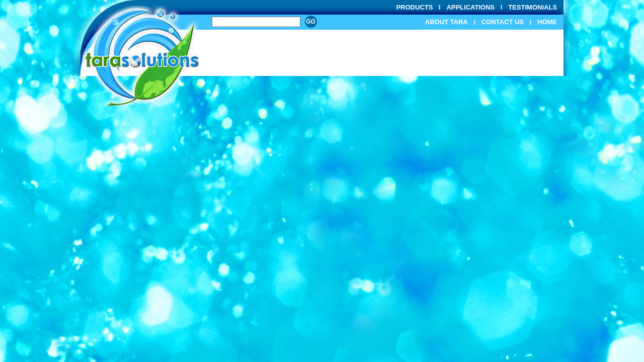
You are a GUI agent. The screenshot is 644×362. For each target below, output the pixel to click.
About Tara (447, 22)
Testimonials (533, 7)
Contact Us (503, 22)
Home (547, 22)
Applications (470, 7)
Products (414, 7)
